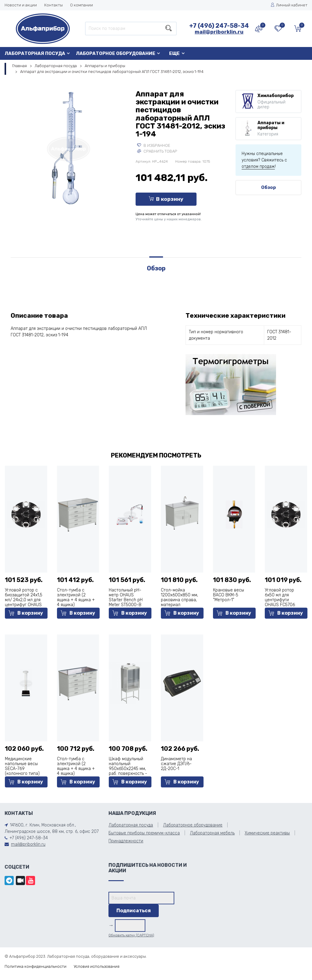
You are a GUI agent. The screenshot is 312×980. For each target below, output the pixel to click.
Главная (19, 66)
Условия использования (97, 966)
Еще (174, 53)
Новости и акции (21, 5)
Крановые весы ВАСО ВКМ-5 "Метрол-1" (229, 595)
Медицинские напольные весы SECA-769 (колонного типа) (22, 766)
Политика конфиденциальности (35, 966)
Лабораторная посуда (35, 53)
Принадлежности (126, 841)
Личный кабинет (289, 5)
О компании (82, 5)
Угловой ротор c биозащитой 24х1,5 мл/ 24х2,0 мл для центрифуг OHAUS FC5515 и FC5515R (24, 600)
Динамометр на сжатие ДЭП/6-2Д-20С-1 (176, 764)
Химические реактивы (267, 833)
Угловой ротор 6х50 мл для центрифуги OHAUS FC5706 (280, 597)
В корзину (166, 199)
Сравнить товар (157, 151)
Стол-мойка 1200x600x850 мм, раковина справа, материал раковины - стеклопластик (179, 602)
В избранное (154, 145)
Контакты (53, 5)
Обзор (269, 187)
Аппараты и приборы (105, 66)
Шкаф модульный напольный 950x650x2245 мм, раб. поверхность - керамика (128, 769)
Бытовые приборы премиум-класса (144, 833)
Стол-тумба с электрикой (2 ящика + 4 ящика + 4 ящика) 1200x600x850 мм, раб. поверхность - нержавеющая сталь (76, 776)
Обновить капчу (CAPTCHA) (131, 935)
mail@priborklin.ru (219, 32)
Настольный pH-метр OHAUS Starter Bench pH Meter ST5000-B (126, 597)
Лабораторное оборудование (116, 53)
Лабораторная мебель (212, 833)
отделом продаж (258, 166)
